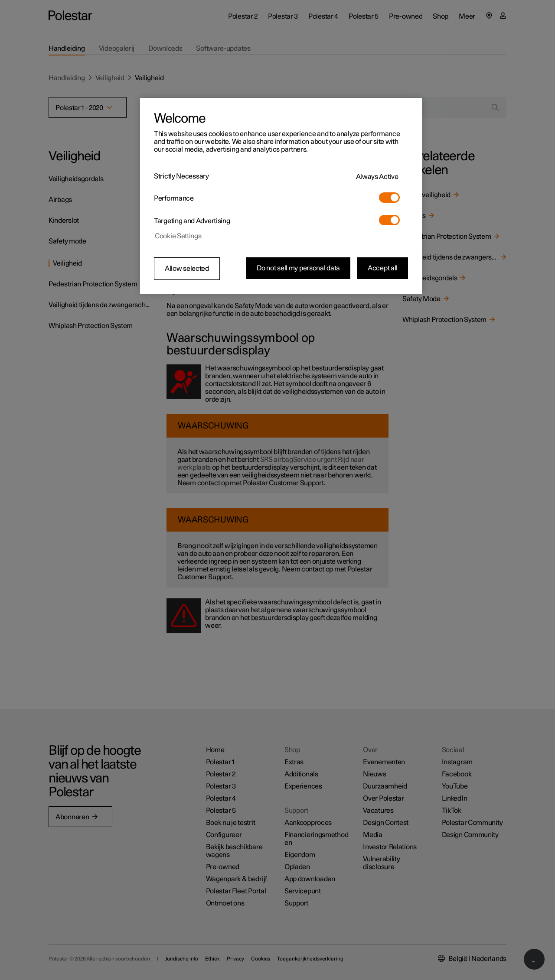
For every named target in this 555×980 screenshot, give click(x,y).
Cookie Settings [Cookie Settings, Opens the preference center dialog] (178, 236)
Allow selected (187, 269)
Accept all (383, 268)
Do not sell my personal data (298, 268)
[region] (281, 196)
